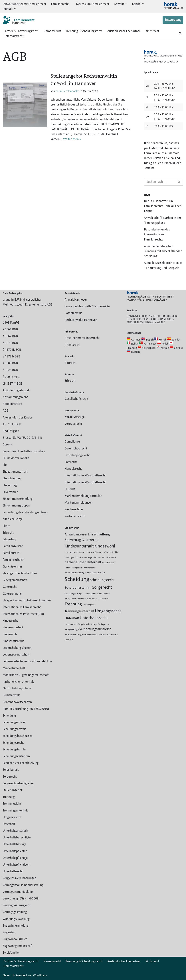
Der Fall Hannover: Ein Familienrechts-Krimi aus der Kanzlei (162, 206)
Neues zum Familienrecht (93, 4)
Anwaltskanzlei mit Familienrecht (25, 4)
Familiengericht (13, 546)
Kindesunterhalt (13, 627)
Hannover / (135, 316)
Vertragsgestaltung (15, 912)
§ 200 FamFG (11, 377)
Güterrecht (10, 587)
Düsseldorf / (136, 319)
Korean (165, 348)
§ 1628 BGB (10, 370)
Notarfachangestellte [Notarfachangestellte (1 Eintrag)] (74, 568)
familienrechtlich (13, 560)
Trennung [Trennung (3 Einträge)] (73, 604)
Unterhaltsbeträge (14, 844)
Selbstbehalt (11, 770)
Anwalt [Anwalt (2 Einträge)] (70, 534)
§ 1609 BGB (10, 363)
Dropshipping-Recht (77, 455)
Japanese (132, 348)
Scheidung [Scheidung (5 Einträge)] (77, 579)
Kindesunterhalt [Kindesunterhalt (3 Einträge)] (79, 546)
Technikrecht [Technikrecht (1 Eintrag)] (83, 599)
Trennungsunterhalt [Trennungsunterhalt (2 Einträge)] (79, 611)
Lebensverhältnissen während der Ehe (27, 661)
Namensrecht (52, 31)
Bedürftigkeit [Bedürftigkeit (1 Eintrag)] (81, 535)
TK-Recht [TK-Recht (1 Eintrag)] (93, 599)
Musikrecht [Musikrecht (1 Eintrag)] (111, 557)
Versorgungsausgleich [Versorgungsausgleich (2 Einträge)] (95, 629)
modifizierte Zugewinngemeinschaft (26, 675)
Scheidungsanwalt (14, 729)
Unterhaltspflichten (15, 851)
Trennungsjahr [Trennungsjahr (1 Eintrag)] (89, 605)
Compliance (72, 442)
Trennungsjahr (12, 804)
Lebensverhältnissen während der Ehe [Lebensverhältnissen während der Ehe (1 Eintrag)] (102, 552)
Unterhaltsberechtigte (17, 837)
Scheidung (9, 716)
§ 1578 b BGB (11, 356)
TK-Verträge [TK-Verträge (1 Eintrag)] (103, 599)
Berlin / (148, 316)
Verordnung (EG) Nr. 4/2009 (21, 898)
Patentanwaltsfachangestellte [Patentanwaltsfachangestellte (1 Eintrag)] (78, 573)
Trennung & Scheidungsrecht (84, 31)
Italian (135, 344)
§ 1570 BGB (10, 343)
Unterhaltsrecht (13, 36)
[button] (70, 4)
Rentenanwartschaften (17, 702)
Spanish (176, 340)
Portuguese (150, 344)
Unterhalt (9, 824)
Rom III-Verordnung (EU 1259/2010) (26, 709)
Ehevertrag (10, 485)
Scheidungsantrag (14, 722)
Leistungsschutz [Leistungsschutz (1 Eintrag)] (72, 557)
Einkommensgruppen (16, 505)
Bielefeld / (160, 316)
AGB (50, 305)
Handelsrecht (73, 469)
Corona (7, 444)
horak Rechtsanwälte (67, 91)
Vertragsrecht (73, 424)
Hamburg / (167, 319)
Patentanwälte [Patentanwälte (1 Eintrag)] (98, 573)
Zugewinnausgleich (15, 939)
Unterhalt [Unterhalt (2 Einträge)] (72, 618)
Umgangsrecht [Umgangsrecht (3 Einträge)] (108, 611)
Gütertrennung (12, 594)
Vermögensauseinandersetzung (23, 885)
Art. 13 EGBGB (12, 424)
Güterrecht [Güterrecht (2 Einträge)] (90, 540)
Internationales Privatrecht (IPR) (23, 614)
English (150, 340)
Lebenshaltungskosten (17, 648)
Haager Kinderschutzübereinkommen (27, 600)
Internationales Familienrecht (22, 607)
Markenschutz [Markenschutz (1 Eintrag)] (99, 557)
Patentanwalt (73, 313)
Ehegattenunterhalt (15, 472)
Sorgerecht (10, 777)
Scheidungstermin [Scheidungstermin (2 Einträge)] (78, 588)
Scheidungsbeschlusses (18, 736)
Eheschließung (12, 478)
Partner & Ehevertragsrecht (21, 31)
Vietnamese (149, 348)
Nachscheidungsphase (17, 688)
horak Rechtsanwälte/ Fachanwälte (87, 306)
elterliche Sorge (13, 519)
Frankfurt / (152, 319)
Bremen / (173, 316)
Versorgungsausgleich (17, 905)
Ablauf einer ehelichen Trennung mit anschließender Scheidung (163, 251)
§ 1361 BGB (10, 329)
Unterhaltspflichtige (15, 858)
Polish (165, 344)
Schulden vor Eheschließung (21, 763)
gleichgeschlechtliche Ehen (20, 573)
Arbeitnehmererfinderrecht (82, 338)
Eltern (6, 526)
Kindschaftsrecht (13, 641)
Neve (6, 975)
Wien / (161, 322)
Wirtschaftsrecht (75, 516)
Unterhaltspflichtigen (16, 865)
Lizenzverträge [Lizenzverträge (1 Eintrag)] (86, 557)
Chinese (179, 348)
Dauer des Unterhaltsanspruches (24, 451)
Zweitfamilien (12, 953)
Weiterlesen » (72, 139)
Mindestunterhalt (14, 668)
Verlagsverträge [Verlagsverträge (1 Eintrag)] (72, 630)
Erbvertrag (9, 539)
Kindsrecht (152, 31)
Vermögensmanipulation (19, 892)
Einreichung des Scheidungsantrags (25, 512)
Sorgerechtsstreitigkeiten (19, 783)
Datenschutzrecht (76, 448)
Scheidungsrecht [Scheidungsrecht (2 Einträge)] (102, 580)
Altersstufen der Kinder (18, 417)
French (163, 340)
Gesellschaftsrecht (76, 399)
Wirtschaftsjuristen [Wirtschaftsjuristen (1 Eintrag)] (108, 635)
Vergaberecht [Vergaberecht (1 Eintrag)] (84, 624)
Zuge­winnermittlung (16, 926)
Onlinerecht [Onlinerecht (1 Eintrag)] (89, 568)
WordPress (40, 975)
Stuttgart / (149, 322)
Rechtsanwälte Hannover (81, 320)
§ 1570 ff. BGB (12, 350)
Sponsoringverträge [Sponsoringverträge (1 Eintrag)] (73, 594)
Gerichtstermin (12, 567)
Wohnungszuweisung (16, 919)
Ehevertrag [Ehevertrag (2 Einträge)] (73, 540)
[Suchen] (180, 33)
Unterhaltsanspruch (15, 831)
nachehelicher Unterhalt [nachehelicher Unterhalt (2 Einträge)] (83, 562)
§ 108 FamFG (11, 323)
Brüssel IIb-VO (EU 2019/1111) (22, 438)
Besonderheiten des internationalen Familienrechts (157, 234)
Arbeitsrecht (72, 345)
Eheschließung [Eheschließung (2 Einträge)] (99, 534)
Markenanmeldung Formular (83, 496)
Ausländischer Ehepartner (124, 31)
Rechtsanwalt (11, 695)
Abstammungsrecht (15, 397)
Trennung (9, 797)
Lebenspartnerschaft (16, 655)
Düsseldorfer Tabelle (16, 458)
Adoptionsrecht (12, 404)
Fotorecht (71, 462)
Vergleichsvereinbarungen (20, 878)
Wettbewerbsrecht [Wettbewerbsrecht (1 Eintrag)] (90, 635)
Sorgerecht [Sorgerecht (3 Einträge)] (102, 587)
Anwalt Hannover (76, 300)
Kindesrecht (10, 621)
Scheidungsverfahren (16, 756)
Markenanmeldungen (79, 503)
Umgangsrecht (12, 817)
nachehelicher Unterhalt (18, 682)
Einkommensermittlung (18, 499)
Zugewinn (9, 932)
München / (134, 322)
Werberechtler (74, 509)
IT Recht (70, 489)
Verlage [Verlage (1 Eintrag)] (94, 624)
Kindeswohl (10, 634)
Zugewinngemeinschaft (18, 946)
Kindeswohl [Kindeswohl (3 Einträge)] (105, 546)
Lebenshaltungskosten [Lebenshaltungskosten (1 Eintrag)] (74, 552)
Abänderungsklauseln (17, 390)
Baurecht (70, 363)
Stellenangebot (12, 790)
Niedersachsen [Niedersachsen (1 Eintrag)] (108, 563)
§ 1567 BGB (10, 336)
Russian (135, 352)
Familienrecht (12, 553)
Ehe (5, 465)
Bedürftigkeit (11, 431)
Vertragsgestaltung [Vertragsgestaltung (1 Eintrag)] (73, 635)
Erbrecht (8, 533)
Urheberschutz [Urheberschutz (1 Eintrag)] (71, 624)
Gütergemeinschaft (15, 580)
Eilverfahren (11, 492)
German (136, 340)
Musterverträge (75, 417)
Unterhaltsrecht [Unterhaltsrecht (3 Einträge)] (94, 618)
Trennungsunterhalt (15, 810)
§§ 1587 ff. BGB (13, 384)
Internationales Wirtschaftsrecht (85, 475)
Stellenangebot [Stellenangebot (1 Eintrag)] (89, 594)
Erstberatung (173, 20)
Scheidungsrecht (13, 743)
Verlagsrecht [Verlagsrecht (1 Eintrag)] (104, 624)
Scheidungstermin (14, 749)
